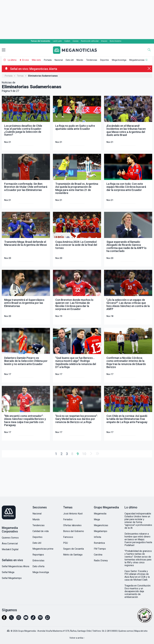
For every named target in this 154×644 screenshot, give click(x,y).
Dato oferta (38, 566)
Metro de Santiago (73, 555)
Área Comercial (10, 544)
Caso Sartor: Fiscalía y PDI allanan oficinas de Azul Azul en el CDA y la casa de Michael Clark (137, 575)
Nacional (59, 60)
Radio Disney (101, 560)
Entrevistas (38, 560)
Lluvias (76, 41)
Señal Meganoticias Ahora (15, 566)
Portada (48, 60)
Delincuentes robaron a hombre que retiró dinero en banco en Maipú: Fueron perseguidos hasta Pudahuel (138, 539)
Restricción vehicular (90, 41)
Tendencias (92, 60)
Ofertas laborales (72, 525)
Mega (97, 519)
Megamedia (100, 514)
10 (84, 454)
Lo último (12, 60)
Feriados (68, 519)
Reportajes (38, 555)
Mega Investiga (119, 60)
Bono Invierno (115, 41)
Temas (20, 76)
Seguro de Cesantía (73, 549)
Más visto (36, 60)
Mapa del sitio (141, 631)
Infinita (97, 537)
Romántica (99, 543)
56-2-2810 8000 (109, 631)
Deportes (105, 60)
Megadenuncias (137, 60)
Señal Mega (8, 572)
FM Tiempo (100, 549)
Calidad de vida (41, 531)
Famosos (68, 537)
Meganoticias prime (43, 549)
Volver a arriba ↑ (77, 638)
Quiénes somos (126, 631)
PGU (65, 543)
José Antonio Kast (73, 514)
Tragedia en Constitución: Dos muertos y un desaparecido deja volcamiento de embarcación (138, 591)
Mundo (80, 60)
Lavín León (57, 41)
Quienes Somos (10, 538)
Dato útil (70, 60)
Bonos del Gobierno (74, 531)
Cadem (67, 41)
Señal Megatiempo (12, 578)
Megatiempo (101, 531)
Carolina (98, 555)
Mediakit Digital (10, 549)
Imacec (104, 41)
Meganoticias (101, 525)
